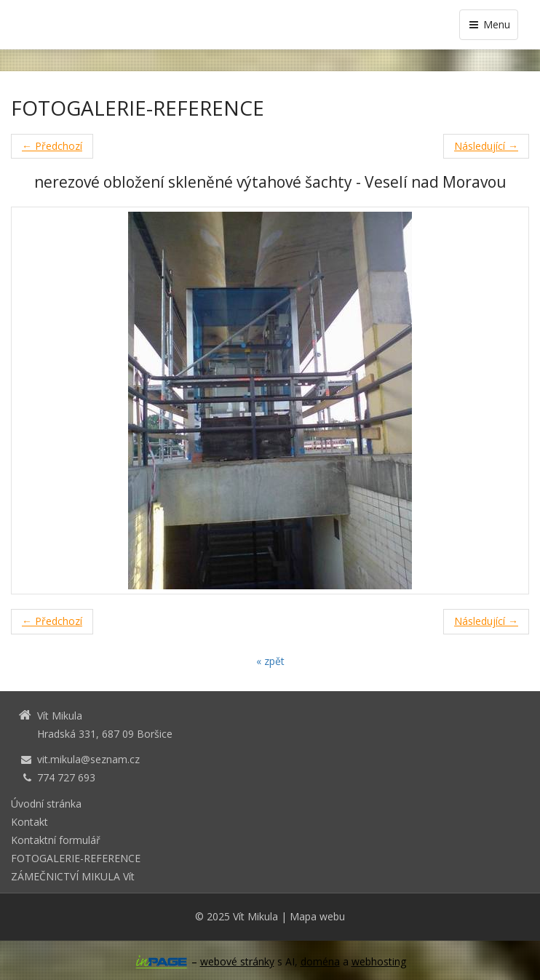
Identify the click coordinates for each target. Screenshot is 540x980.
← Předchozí (52, 146)
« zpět (270, 661)
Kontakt (29, 822)
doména (320, 961)
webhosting (379, 961)
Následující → (486, 146)
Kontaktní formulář (56, 840)
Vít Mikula (255, 916)
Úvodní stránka (46, 804)
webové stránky (237, 961)
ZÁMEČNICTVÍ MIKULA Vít (73, 876)
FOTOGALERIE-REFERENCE (76, 858)
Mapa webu (317, 916)
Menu (489, 24)
